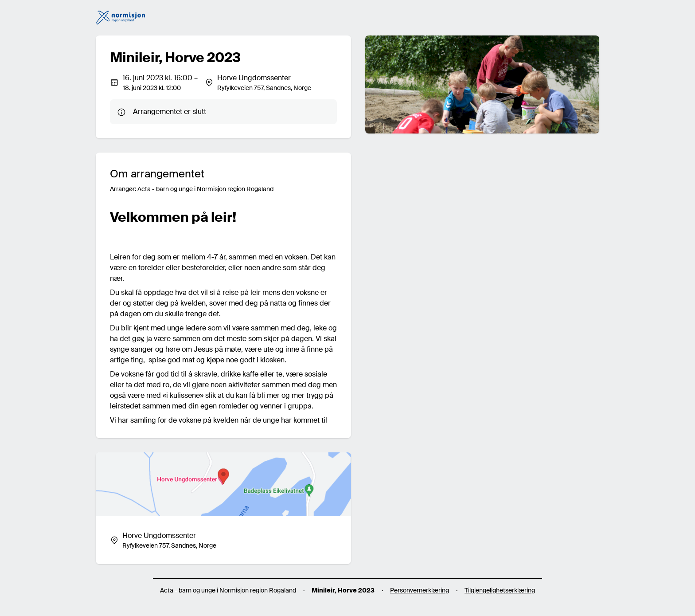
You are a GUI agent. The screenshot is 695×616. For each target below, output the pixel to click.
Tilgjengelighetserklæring (500, 590)
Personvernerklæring (420, 590)
